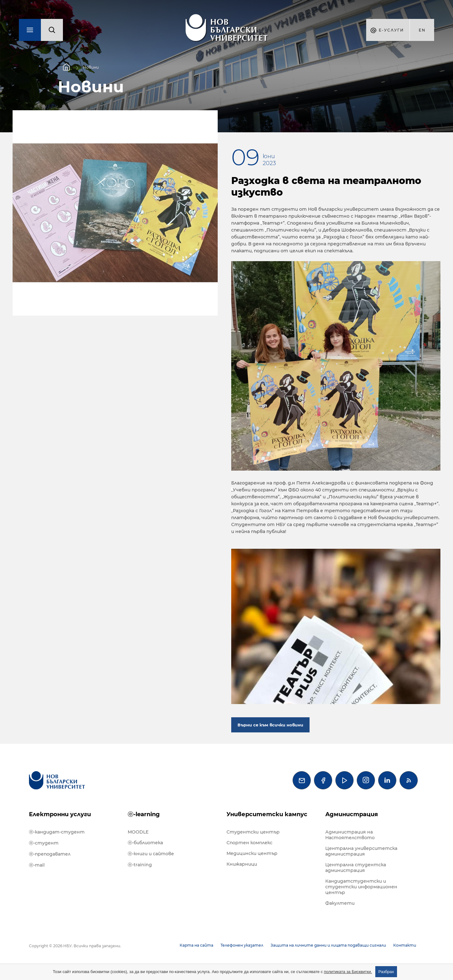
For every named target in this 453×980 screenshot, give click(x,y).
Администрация (352, 814)
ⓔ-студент (44, 843)
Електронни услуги (60, 814)
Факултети (340, 903)
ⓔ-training (140, 865)
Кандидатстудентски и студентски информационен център (361, 887)
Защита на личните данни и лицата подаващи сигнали (328, 945)
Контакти (405, 945)
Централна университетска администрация (361, 851)
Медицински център (252, 853)
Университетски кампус (267, 814)
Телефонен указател (242, 945)
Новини (91, 67)
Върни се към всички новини (270, 725)
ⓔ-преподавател (50, 854)
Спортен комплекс (249, 843)
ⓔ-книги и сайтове (151, 854)
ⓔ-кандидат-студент (57, 832)
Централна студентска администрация (356, 868)
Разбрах (386, 972)
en (422, 30)
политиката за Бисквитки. (348, 972)
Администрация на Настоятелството (350, 835)
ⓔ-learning (144, 814)
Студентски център (253, 832)
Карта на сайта (196, 945)
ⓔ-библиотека (145, 843)
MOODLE (138, 832)
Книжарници (242, 864)
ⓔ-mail (37, 865)
